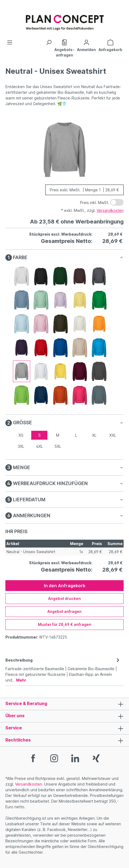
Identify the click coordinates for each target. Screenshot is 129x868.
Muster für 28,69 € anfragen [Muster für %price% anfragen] (65, 624)
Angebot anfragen (64, 611)
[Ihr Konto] (86, 45)
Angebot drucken (64, 598)
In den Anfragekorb (65, 586)
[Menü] (10, 42)
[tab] (63, 670)
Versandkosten (110, 210)
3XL (21, 446)
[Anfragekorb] (110, 45)
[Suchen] (49, 42)
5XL (58, 446)
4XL (39, 446)
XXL (113, 435)
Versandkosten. (29, 784)
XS (21, 435)
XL (94, 435)
